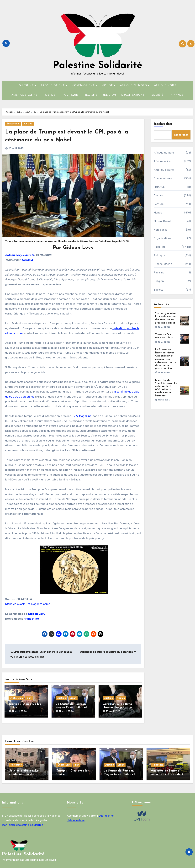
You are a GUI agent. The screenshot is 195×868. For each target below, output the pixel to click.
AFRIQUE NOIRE (165, 85)
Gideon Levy (37, 614)
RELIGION (109, 95)
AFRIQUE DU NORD (134, 85)
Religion (159, 281)
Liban (73, 698)
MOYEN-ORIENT (84, 85)
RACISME (91, 95)
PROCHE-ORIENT (53, 85)
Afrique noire (162, 161)
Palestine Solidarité (97, 66)
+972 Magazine (82, 416)
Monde (158, 213)
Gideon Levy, (14, 255)
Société (158, 290)
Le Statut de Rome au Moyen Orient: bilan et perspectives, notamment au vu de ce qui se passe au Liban (166, 359)
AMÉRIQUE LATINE (25, 95)
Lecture (159, 204)
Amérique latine (164, 170)
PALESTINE (26, 85)
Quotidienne (106, 814)
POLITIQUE (71, 95)
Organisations (163, 238)
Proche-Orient (163, 264)
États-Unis (13, 124)
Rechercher (163, 124)
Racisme (159, 273)
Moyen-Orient (162, 221)
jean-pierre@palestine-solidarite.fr (23, 823)
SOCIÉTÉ (158, 95)
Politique (159, 255)
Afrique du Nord (164, 153)
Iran (29, 698)
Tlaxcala (27, 260)
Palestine (32, 619)
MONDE (108, 85)
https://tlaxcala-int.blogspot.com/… (28, 604)
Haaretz (29, 255)
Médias (121, 698)
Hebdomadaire (76, 819)
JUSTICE (51, 95)
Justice (28, 124)
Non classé (161, 230)
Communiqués (163, 178)
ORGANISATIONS (133, 95)
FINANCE (177, 95)
